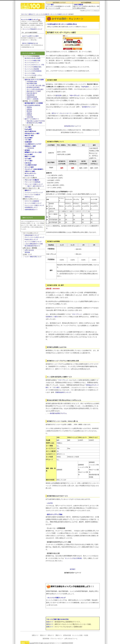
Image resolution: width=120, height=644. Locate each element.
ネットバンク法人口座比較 (73, 558)
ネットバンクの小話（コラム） (34, 75)
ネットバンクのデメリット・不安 (34, 65)
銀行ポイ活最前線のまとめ (30, 43)
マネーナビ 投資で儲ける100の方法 (57, 619)
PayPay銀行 (85, 87)
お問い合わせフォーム (71, 639)
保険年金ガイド (29, 197)
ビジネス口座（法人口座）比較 (36, 86)
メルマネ (50, 503)
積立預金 (29, 111)
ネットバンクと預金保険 (32, 69)
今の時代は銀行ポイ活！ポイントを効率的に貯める (62, 24)
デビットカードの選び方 (32, 180)
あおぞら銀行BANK (30, 131)
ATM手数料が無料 (32, 82)
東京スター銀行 (29, 136)
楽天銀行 (73, 569)
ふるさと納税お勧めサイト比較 (34, 244)
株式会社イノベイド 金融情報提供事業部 (61, 643)
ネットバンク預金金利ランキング (32, 29)
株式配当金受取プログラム (58, 413)
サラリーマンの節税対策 (32, 201)
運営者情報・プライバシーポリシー (53, 639)
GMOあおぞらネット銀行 (32, 133)
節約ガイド (32, 14)
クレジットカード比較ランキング (34, 205)
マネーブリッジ (74, 96)
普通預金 (29, 107)
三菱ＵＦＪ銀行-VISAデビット (35, 186)
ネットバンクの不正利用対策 (33, 71)
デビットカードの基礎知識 (32, 182)
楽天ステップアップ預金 (55, 514)
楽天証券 (59, 96)
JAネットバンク (29, 176)
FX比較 (86, 635)
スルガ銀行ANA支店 (31, 165)
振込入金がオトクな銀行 (34, 91)
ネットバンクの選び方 (43, 14)
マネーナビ (24, 14)
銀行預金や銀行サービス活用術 (34, 103)
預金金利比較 (31, 95)
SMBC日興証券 (79, 5)
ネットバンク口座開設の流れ (33, 67)
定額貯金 (29, 113)
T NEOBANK (30, 148)
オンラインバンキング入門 (32, 58)
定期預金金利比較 (32, 97)
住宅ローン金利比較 (32, 99)
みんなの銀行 (29, 138)
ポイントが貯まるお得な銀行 (35, 89)
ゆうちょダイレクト (31, 173)
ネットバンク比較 (77, 635)
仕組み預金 (30, 117)
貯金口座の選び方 (32, 93)
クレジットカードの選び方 (32, 195)
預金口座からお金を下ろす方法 (36, 121)
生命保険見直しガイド (31, 207)
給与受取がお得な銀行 (33, 87)
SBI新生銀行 (28, 142)
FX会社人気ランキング (31, 239)
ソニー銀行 (50, 5)
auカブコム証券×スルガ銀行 (31, 36)
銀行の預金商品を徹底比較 (32, 105)
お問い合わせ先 (29, 250)
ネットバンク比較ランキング (59, 14)
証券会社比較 (67, 635)
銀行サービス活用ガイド (32, 119)
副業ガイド (50, 627)
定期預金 (29, 109)
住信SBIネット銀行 (52, 317)
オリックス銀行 (29, 167)
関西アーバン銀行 (30, 156)
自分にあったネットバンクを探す (34, 80)
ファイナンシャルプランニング (34, 193)
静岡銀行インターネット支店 (33, 152)
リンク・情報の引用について (33, 257)
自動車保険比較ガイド (31, 210)
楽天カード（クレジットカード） (62, 113)
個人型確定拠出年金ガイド (32, 246)
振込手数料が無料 (32, 84)
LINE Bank (28, 163)
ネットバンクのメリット (32, 63)
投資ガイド (50, 622)
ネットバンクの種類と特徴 (32, 61)
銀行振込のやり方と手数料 (34, 123)
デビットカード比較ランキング (34, 184)
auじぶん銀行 (29, 154)
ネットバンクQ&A (30, 73)
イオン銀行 (56, 387)
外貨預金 (29, 115)
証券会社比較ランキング (32, 235)
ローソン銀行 (29, 161)
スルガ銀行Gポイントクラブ (33, 144)
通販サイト (59, 635)
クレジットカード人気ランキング (34, 237)
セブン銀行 (28, 159)
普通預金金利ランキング (63, 392)
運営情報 (27, 252)
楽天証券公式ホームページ (73, 126)
